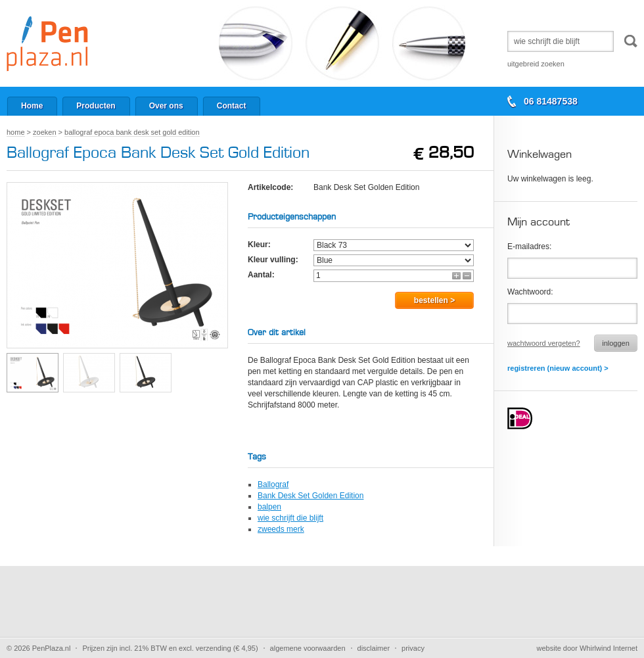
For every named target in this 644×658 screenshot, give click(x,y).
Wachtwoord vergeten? (544, 343)
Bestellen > (434, 300)
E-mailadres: (529, 247)
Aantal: (261, 275)
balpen (269, 507)
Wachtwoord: (530, 292)
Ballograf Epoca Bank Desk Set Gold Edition (132, 132)
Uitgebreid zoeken (536, 64)
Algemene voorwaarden (308, 648)
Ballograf (273, 484)
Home (16, 132)
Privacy (413, 648)
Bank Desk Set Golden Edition (310, 496)
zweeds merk (281, 529)
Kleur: (259, 245)
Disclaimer (374, 648)
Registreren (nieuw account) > (558, 368)
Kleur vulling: (273, 260)
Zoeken (44, 132)
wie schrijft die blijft (290, 518)
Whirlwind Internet (609, 648)
